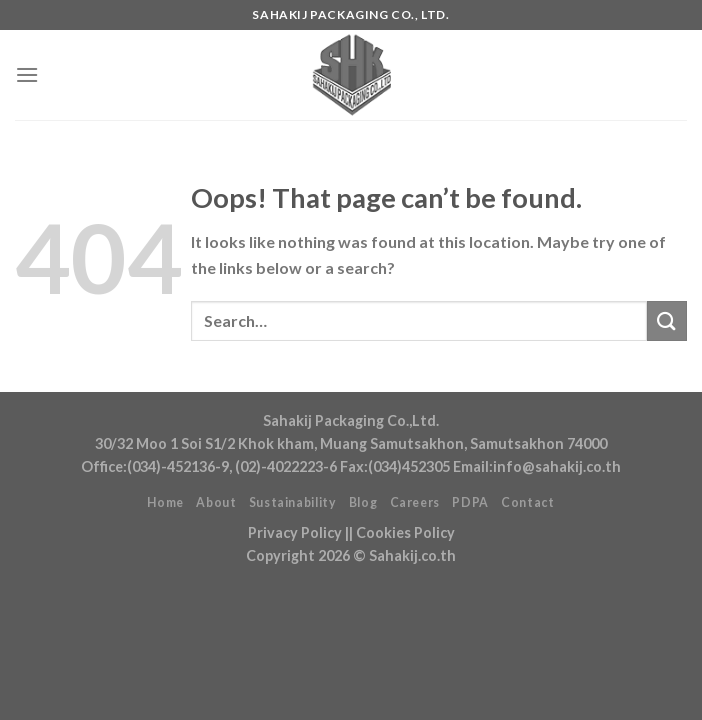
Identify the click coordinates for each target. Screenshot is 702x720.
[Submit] (667, 320)
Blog (363, 502)
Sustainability (293, 502)
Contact (527, 502)
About (216, 502)
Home (165, 502)
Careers (415, 502)
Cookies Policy (405, 532)
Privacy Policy (295, 532)
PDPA (470, 502)
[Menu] (27, 74)
